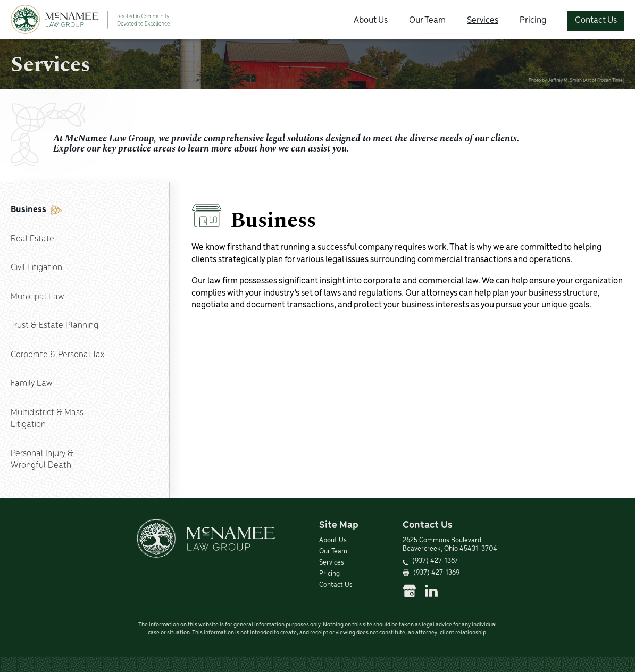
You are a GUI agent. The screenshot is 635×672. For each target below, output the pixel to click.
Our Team (427, 21)
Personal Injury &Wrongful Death (42, 460)
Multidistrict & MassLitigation (47, 419)
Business (36, 210)
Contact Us (596, 20)
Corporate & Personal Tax (57, 355)
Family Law (31, 384)
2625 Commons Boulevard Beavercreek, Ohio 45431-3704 (450, 545)
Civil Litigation (36, 268)
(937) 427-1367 (435, 561)
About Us (371, 21)
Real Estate (32, 239)
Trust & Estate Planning (55, 326)
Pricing (533, 21)
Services (483, 21)
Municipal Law (37, 297)
